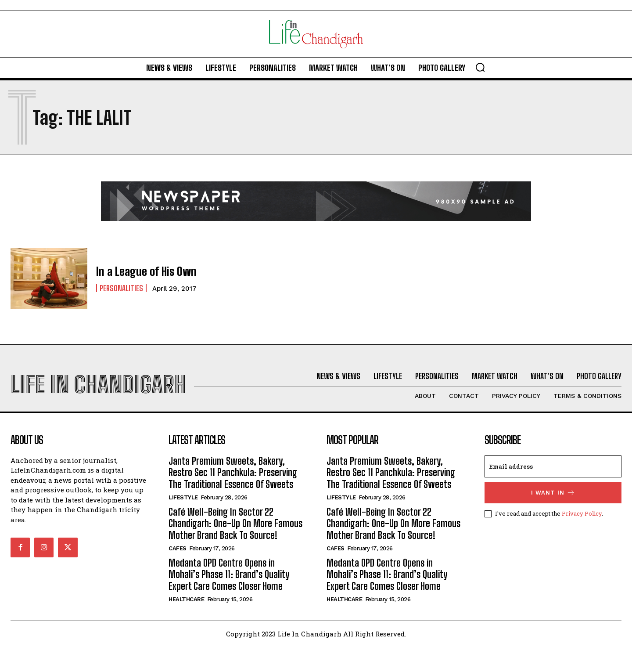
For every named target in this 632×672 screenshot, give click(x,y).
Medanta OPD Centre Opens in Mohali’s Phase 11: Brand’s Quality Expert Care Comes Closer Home (229, 600)
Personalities (121, 288)
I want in (553, 518)
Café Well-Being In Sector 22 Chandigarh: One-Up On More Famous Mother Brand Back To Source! (235, 549)
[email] (553, 491)
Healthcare (186, 625)
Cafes (178, 574)
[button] (480, 67)
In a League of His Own (142, 271)
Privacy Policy (582, 538)
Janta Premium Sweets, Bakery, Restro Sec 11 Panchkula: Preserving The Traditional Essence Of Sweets (233, 498)
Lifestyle (183, 523)
